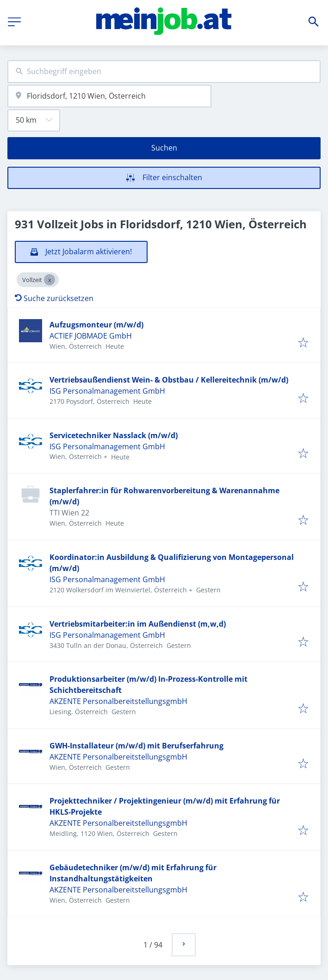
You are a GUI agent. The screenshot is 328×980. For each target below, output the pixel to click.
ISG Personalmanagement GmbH (107, 391)
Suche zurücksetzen (54, 298)
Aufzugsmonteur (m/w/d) (96, 325)
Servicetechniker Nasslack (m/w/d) (114, 435)
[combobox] (164, 72)
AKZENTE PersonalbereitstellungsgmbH (118, 701)
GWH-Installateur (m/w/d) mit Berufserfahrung (136, 746)
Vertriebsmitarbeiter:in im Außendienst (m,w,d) (138, 624)
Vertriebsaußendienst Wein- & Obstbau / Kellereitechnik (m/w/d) (169, 380)
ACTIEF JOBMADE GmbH (91, 336)
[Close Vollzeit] (50, 280)
